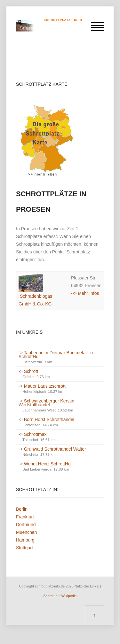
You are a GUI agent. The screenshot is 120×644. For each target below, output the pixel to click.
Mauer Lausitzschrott (45, 386)
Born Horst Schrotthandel (49, 419)
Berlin (22, 509)
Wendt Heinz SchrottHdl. (48, 464)
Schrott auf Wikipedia (60, 596)
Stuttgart (24, 548)
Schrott (31, 371)
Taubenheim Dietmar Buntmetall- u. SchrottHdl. (56, 355)
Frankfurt (25, 517)
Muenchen (26, 532)
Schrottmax (35, 434)
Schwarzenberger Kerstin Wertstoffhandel (46, 403)
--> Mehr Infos (85, 293)
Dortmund (26, 525)
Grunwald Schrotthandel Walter (55, 449)
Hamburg (25, 540)
